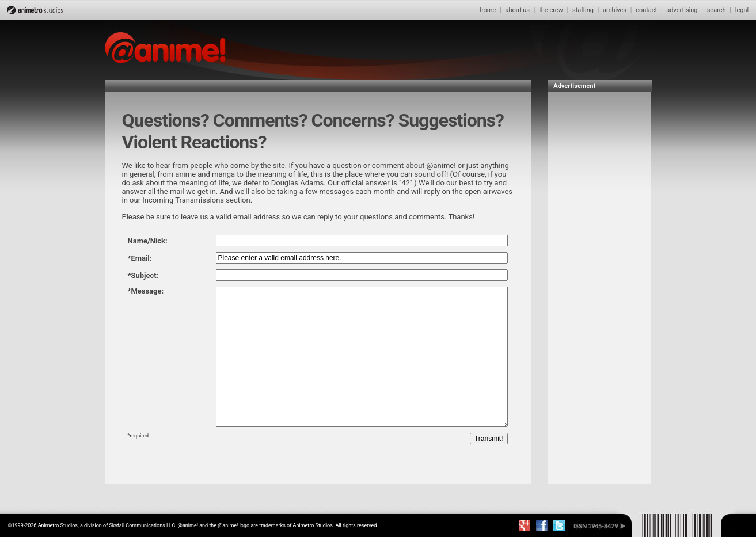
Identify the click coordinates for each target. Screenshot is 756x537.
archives (615, 10)
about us (517, 10)
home (488, 10)
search (717, 10)
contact (646, 10)
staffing (583, 10)
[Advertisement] (599, 271)
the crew (551, 10)
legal (742, 10)
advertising (682, 10)
